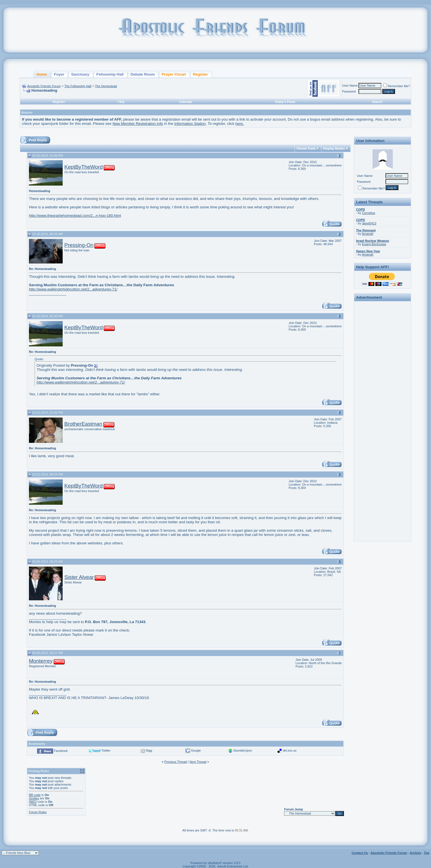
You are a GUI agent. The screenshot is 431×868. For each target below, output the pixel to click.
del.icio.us (290, 750)
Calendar (186, 102)
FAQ (121, 102)
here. (240, 124)
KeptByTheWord (84, 167)
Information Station (190, 124)
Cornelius (369, 213)
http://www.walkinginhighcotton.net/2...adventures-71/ (73, 289)
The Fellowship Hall (78, 86)
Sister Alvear (79, 577)
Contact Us (360, 853)
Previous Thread (176, 762)
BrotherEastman (83, 424)
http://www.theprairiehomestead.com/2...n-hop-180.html (75, 216)
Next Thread (198, 762)
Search (377, 102)
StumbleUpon (243, 750)
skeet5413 (369, 223)
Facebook (61, 751)
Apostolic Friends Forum (44, 86)
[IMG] (33, 802)
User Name (350, 85)
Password (349, 91)
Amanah (368, 234)
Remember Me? (397, 86)
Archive (416, 853)
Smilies (34, 798)
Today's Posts (285, 102)
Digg (149, 750)
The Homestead (106, 86)
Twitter (106, 750)
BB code (35, 795)
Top (427, 853)
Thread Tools (306, 148)
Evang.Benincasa (374, 244)
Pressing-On (79, 245)
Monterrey (41, 661)
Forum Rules (38, 812)
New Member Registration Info (138, 124)
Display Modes (334, 148)
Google (196, 750)
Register (59, 102)
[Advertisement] (383, 387)
